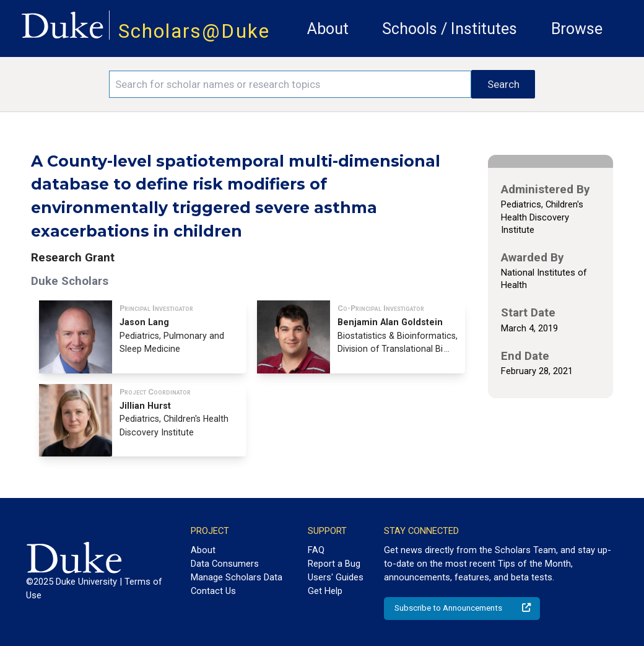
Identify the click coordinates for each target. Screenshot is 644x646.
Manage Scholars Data (237, 577)
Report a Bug (334, 564)
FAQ (316, 550)
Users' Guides (336, 577)
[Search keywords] (290, 84)
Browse (577, 29)
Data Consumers (225, 564)
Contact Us (213, 591)
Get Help (325, 591)
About (328, 29)
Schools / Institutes (450, 29)
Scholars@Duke (194, 31)
